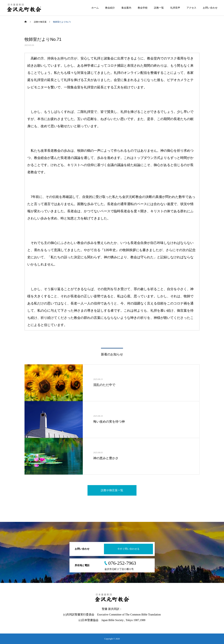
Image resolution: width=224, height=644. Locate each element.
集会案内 (126, 8)
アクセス (191, 8)
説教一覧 (159, 8)
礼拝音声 (175, 8)
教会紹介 (110, 8)
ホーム (95, 8)
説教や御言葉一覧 (112, 490)
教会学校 (143, 8)
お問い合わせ (210, 8)
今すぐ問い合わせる (128, 549)
